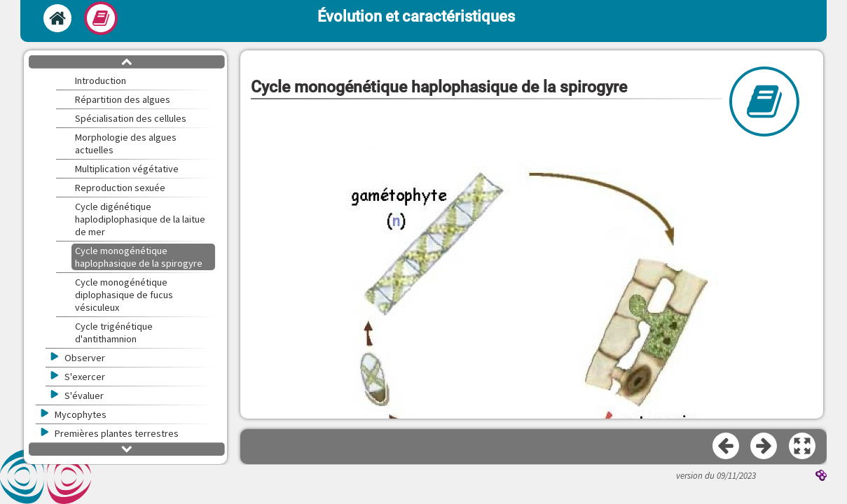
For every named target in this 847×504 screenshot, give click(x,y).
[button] (803, 447)
